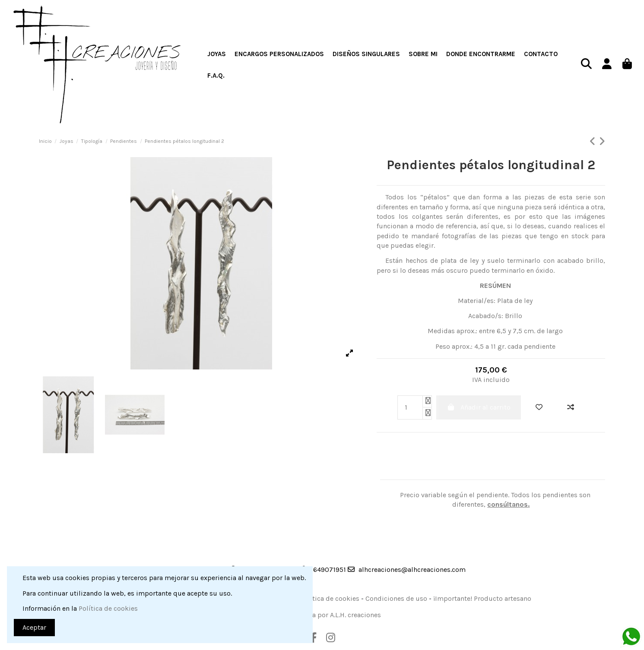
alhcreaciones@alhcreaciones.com (412, 570)
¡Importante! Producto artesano (482, 598)
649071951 (330, 570)
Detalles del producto (394, 474)
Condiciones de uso (396, 598)
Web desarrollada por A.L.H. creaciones (321, 615)
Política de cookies (330, 598)
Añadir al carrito (479, 407)
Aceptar (34, 627)
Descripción (378, 474)
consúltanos (508, 504)
